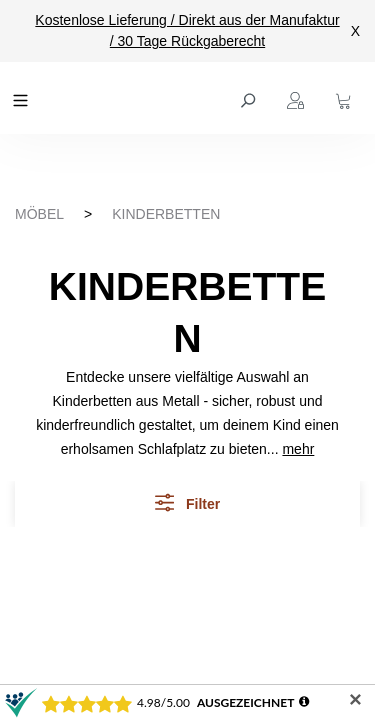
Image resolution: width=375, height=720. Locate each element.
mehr (298, 449)
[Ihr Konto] (298, 98)
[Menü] (23, 98)
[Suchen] (250, 98)
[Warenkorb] (346, 98)
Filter (187, 502)
